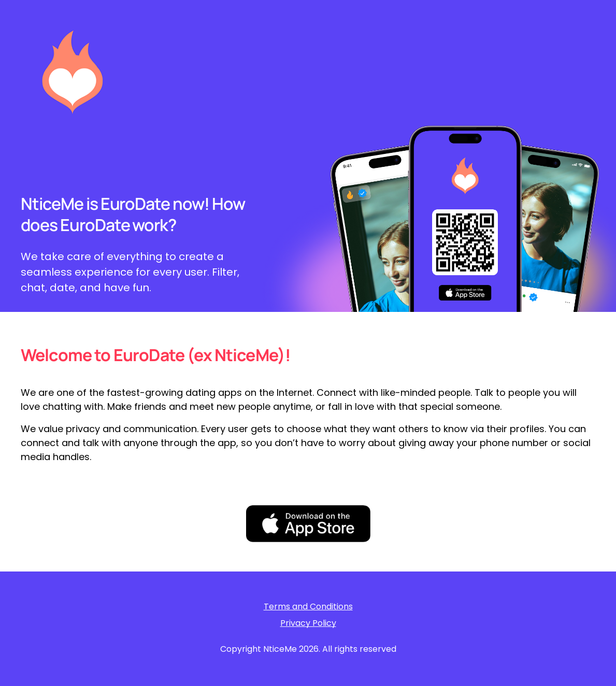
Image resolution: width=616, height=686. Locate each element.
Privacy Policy (308, 623)
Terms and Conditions (308, 607)
